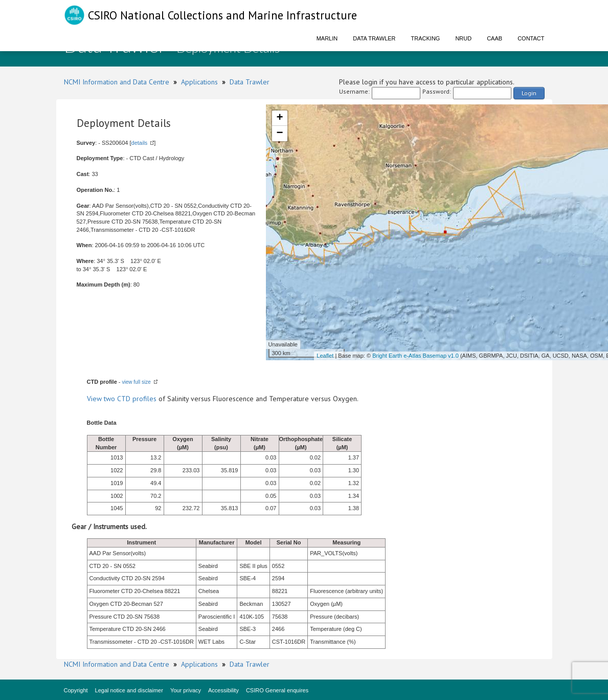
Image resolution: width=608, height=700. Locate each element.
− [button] (279, 134)
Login (529, 93)
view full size (137, 382)
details (140, 143)
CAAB (494, 38)
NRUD (463, 38)
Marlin (327, 38)
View (95, 399)
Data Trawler (374, 38)
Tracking (426, 38)
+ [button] (279, 118)
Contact (531, 38)
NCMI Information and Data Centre (117, 82)
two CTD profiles (130, 399)
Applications (199, 82)
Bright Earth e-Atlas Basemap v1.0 (415, 356)
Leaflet (325, 356)
